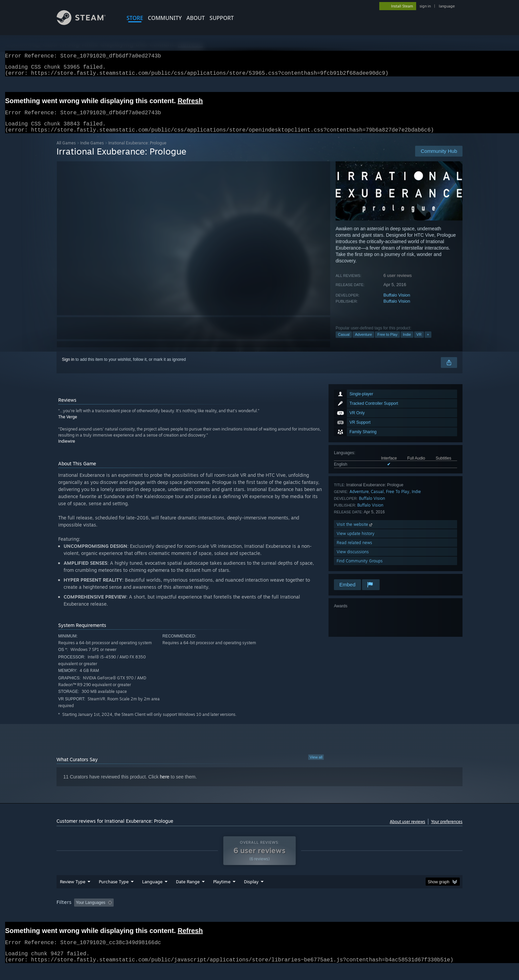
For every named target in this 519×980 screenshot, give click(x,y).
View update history (356, 542)
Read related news (354, 551)
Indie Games (92, 151)
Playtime (222, 890)
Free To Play (398, 500)
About (196, 18)
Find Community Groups (360, 569)
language (447, 6)
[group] (259, 911)
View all (316, 765)
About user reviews (408, 830)
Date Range (188, 890)
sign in (425, 6)
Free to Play (387, 343)
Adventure (363, 343)
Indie (407, 343)
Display (251, 890)
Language (152, 890)
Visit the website (355, 532)
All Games (66, 151)
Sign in (68, 368)
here (165, 785)
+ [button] (428, 343)
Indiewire (67, 449)
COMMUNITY (165, 18)
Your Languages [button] (91, 911)
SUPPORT (222, 18)
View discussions (353, 560)
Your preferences (447, 830)
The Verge (68, 425)
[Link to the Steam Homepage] (86, 23)
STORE (135, 18)
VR (419, 343)
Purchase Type (114, 890)
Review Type (73, 890)
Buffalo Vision (397, 303)
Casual (344, 343)
